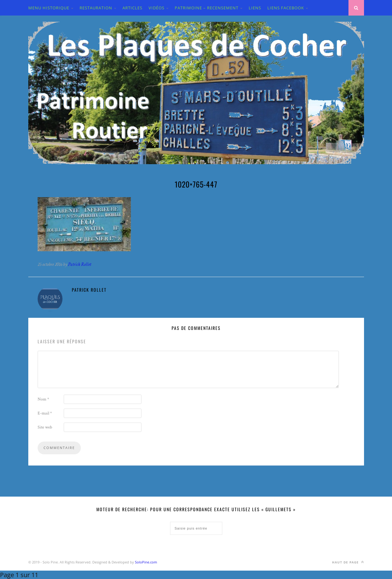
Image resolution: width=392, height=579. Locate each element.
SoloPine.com (146, 562)
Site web (45, 427)
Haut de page (348, 562)
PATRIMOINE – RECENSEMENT (207, 8)
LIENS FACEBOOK (286, 8)
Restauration (96, 8)
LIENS (255, 8)
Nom (43, 399)
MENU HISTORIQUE (49, 8)
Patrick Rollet (80, 264)
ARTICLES (132, 8)
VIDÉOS (157, 8)
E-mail (45, 413)
